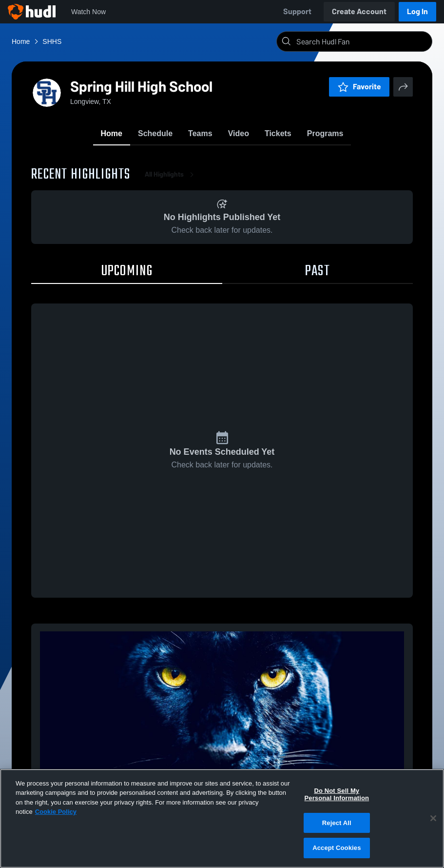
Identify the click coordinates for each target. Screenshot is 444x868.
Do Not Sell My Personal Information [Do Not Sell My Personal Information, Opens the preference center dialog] (337, 795)
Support (297, 11)
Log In (417, 11)
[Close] (433, 818)
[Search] (362, 41)
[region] (222, 818)
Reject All (337, 823)
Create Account (359, 11)
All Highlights (171, 175)
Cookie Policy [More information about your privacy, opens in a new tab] (56, 812)
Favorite (359, 87)
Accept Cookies (337, 848)
